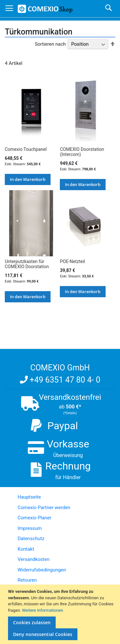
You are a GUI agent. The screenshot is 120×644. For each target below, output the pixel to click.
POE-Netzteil (72, 261)
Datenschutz (31, 539)
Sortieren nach (50, 44)
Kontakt (26, 549)
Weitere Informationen (43, 610)
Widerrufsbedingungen (42, 570)
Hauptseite (29, 497)
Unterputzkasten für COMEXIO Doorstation (27, 264)
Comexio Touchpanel (26, 149)
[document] (61, 614)
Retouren (27, 580)
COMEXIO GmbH (60, 368)
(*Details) (70, 413)
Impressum (30, 528)
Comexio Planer (34, 518)
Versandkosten (34, 559)
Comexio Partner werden (44, 508)
